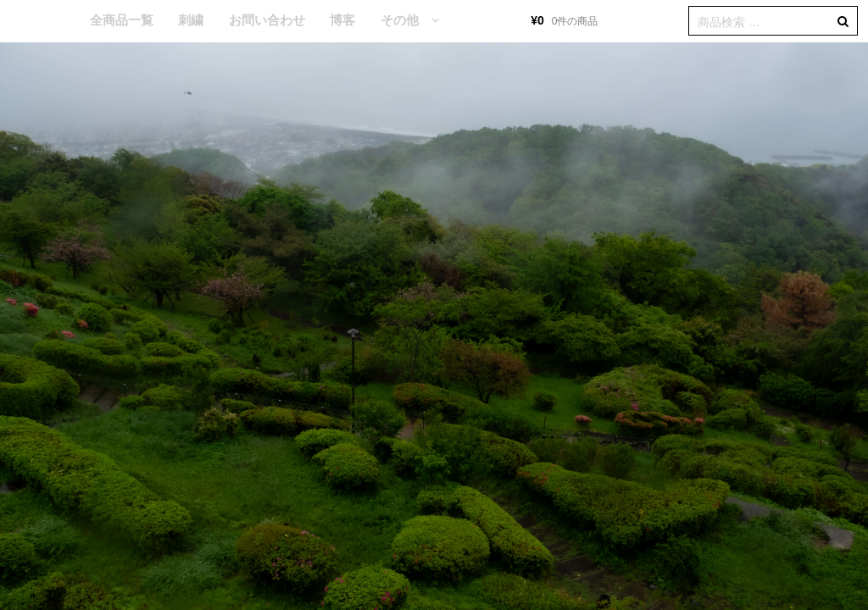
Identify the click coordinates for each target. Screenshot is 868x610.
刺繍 (191, 20)
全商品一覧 (122, 20)
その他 (400, 20)
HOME (52, 21)
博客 (342, 20)
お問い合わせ (267, 20)
